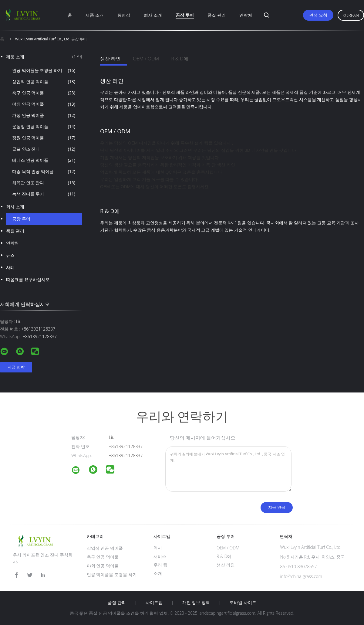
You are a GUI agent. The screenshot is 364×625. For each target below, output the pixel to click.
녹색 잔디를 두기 (44, 194)
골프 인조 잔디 (44, 149)
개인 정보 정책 (196, 603)
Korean (351, 15)
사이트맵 (154, 603)
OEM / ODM (146, 59)
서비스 (160, 556)
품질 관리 (217, 15)
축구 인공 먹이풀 (44, 93)
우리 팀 (160, 565)
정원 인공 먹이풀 (44, 138)
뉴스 (10, 255)
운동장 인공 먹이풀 (44, 127)
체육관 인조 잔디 (44, 183)
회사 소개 (153, 15)
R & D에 (180, 59)
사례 (10, 267)
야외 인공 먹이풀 (44, 104)
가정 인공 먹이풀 (44, 115)
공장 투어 (185, 15)
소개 (158, 573)
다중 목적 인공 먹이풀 (44, 172)
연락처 (246, 15)
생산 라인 (110, 59)
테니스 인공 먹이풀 (44, 160)
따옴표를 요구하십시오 (28, 279)
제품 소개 (95, 15)
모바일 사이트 (243, 603)
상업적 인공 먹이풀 (44, 82)
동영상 (124, 15)
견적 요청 (318, 15)
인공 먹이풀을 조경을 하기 (44, 70)
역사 (158, 548)
